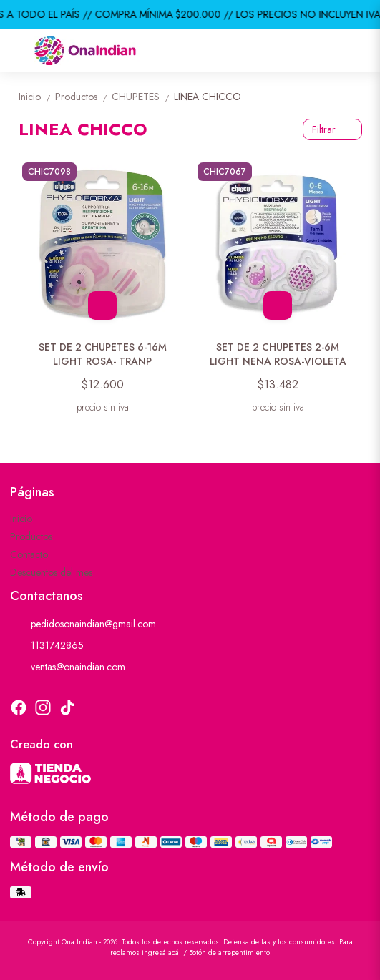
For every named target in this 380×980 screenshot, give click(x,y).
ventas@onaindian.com (68, 667)
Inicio (37, 97)
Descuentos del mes (51, 572)
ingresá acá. (162, 952)
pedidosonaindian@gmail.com (83, 624)
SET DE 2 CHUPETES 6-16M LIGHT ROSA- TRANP (103, 354)
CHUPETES (143, 97)
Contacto (29, 554)
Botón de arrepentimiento (229, 952)
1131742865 (47, 645)
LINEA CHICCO (208, 97)
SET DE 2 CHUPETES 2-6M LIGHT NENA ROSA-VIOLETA (278, 354)
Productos (83, 97)
